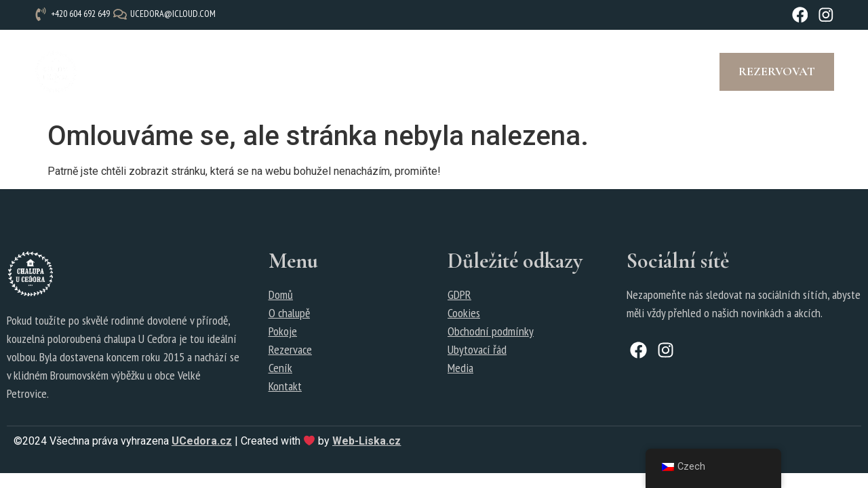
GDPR (459, 295)
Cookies (464, 313)
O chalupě (174, 73)
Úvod (115, 73)
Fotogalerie (445, 73)
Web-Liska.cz (367, 442)
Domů (281, 295)
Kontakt (619, 73)
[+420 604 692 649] (74, 14)
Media (460, 368)
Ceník (291, 73)
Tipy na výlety (524, 73)
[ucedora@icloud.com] (166, 14)
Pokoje (237, 73)
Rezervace (356, 73)
